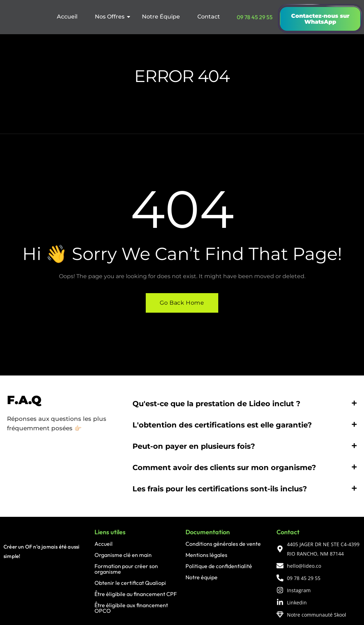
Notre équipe (202, 578)
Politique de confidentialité (219, 566)
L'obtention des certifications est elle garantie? (222, 425)
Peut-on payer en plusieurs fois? (194, 447)
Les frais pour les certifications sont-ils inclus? (220, 489)
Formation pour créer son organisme (126, 569)
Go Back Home (182, 303)
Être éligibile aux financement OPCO (131, 608)
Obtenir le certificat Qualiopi (130, 583)
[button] (245, 404)
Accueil (67, 17)
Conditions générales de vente (223, 544)
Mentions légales (206, 555)
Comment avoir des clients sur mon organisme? (224, 468)
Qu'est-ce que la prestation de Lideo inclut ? (216, 404)
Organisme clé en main (123, 555)
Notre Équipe (161, 17)
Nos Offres (112, 17)
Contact (209, 17)
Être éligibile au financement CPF (136, 594)
